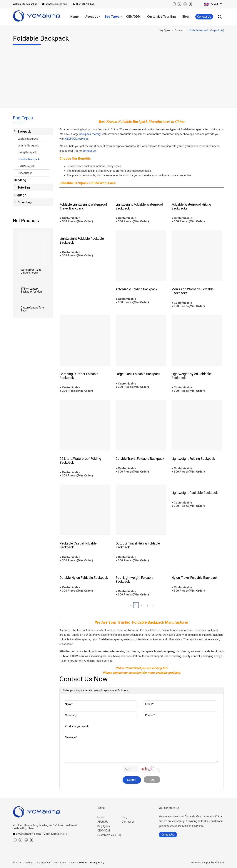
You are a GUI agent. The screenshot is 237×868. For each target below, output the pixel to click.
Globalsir (219, 863)
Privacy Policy (97, 863)
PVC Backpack (26, 166)
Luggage (20, 195)
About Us (103, 822)
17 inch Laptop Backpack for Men (31, 290)
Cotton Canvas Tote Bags (32, 309)
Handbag (20, 180)
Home (101, 817)
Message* (140, 748)
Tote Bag (24, 188)
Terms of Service (78, 863)
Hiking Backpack (27, 152)
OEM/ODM (104, 831)
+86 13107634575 (85, 4)
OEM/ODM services (77, 139)
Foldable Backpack (29, 159)
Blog (124, 817)
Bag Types (104, 826)
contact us (25, 4)
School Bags (25, 173)
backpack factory (90, 134)
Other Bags (25, 202)
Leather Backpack (28, 146)
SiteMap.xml (60, 863)
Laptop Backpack (28, 139)
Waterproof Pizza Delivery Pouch (31, 271)
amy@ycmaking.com (56, 4)
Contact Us (204, 17)
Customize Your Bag (109, 835)
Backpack (24, 132)
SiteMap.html (44, 863)
